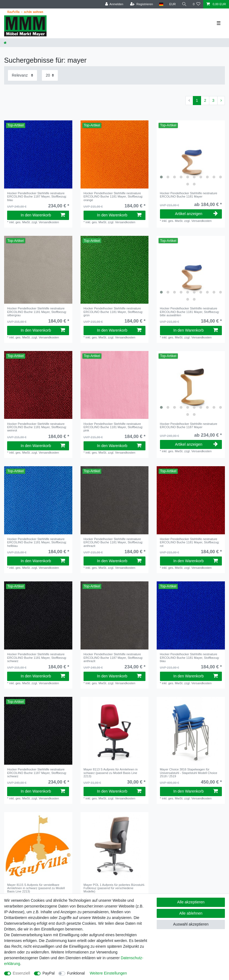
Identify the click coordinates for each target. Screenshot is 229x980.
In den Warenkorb (43, 215)
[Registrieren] (141, 4)
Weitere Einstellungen (108, 973)
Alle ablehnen (191, 913)
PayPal (48, 973)
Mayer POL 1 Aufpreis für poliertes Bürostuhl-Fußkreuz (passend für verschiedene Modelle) (114, 888)
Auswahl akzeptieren (191, 924)
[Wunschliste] (197, 4)
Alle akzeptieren (191, 902)
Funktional (76, 973)
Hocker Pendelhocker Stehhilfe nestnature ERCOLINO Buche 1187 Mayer (37, 197)
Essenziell (22, 973)
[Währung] (173, 4)
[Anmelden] (114, 4)
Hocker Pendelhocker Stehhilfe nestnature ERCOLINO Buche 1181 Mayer (113, 197)
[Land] (161, 4)
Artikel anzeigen (196, 214)
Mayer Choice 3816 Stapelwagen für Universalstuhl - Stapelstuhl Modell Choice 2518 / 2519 (189, 773)
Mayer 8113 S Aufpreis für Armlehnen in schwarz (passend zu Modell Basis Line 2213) (111, 773)
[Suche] (184, 4)
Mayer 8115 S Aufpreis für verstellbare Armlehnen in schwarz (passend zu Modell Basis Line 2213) (36, 888)
